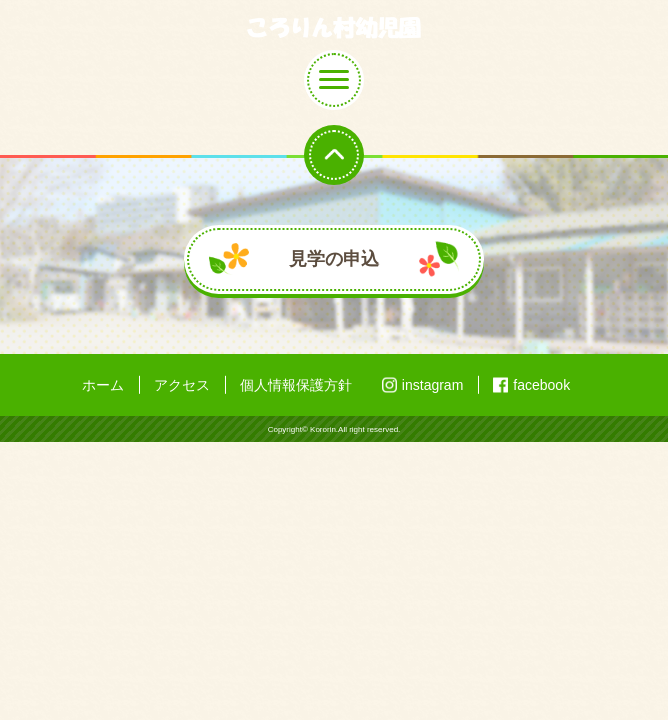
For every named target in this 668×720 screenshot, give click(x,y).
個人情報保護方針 (296, 385)
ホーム (103, 385)
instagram (432, 385)
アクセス (182, 385)
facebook (541, 385)
